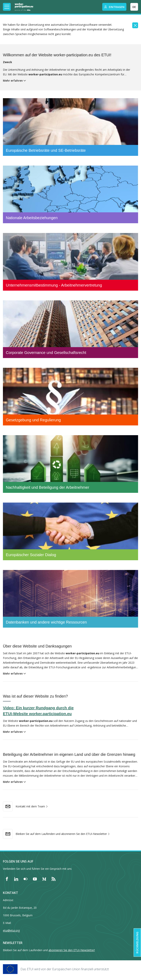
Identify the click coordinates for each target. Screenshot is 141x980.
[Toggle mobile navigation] (7, 7)
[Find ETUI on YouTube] (35, 879)
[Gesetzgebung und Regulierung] (70, 397)
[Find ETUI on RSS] (54, 879)
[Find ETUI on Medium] (44, 879)
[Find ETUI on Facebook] (7, 879)
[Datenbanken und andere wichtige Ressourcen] (70, 599)
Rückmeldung (137, 943)
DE (134, 7)
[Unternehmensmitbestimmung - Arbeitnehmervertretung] (70, 262)
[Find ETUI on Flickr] (26, 879)
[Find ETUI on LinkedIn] (16, 879)
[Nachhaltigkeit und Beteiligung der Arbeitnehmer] (70, 464)
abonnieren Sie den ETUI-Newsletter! (72, 950)
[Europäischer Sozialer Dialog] (70, 531)
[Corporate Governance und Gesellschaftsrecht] (70, 329)
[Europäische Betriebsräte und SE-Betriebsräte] (70, 127)
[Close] (135, 25)
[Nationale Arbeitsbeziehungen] (70, 194)
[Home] (24, 7)
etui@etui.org (11, 930)
